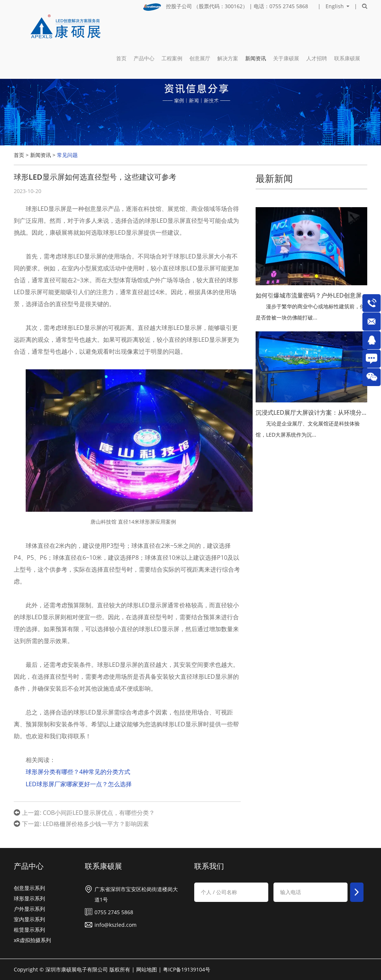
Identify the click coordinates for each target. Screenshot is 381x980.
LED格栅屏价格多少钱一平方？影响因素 (96, 823)
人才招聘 (317, 28)
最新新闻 (274, 178)
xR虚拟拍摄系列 (32, 939)
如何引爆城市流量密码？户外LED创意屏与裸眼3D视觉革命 (311, 295)
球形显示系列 (29, 898)
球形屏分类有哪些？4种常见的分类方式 (78, 772)
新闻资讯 (256, 28)
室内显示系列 (29, 918)
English (335, 6)
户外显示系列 (29, 908)
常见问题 (67, 155)
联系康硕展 (347, 28)
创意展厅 (200, 28)
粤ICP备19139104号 (187, 969)
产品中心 (144, 28)
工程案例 (172, 28)
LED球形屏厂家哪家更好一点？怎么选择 (79, 784)
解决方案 (228, 28)
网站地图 (147, 969)
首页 (121, 28)
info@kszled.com (116, 924)
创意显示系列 (29, 887)
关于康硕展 (286, 28)
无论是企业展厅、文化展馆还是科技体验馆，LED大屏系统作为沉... (308, 429)
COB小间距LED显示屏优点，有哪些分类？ (99, 812)
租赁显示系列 (29, 929)
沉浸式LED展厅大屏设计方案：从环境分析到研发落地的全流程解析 (311, 412)
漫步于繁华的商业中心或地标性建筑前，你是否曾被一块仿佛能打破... (310, 312)
